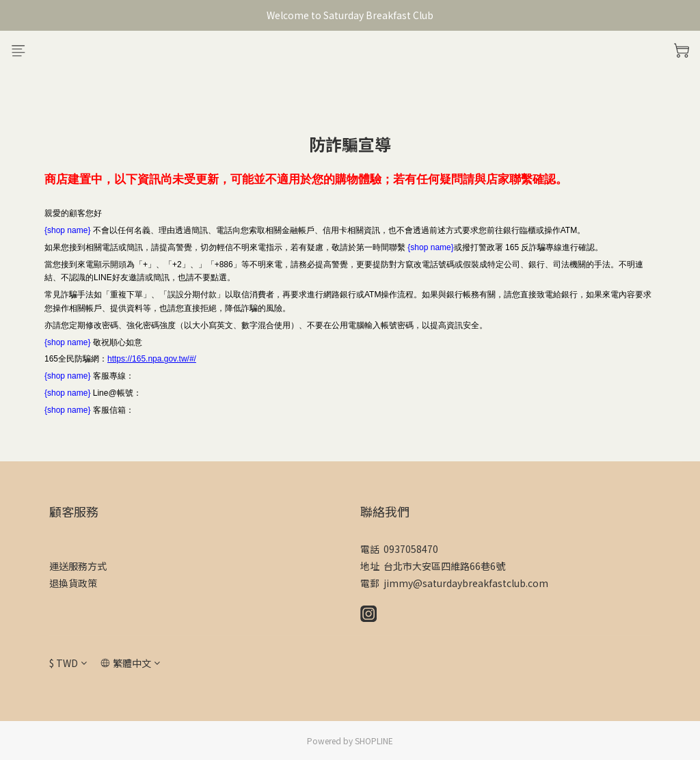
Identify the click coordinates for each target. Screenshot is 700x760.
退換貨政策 (73, 583)
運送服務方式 (78, 566)
